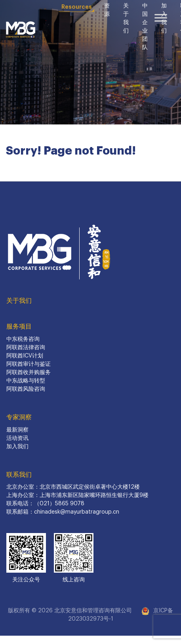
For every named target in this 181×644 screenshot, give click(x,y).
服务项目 (19, 327)
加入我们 (17, 447)
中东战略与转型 (26, 381)
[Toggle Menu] (161, 18)
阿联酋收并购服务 (29, 373)
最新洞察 (17, 430)
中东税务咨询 (23, 339)
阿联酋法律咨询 (26, 348)
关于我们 (19, 301)
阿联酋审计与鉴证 (29, 364)
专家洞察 (19, 417)
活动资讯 (17, 438)
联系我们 (19, 475)
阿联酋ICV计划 (25, 356)
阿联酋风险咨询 (26, 389)
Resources (77, 7)
